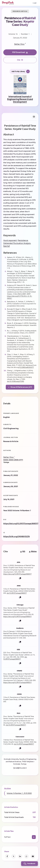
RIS (23, 551)
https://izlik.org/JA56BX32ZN (16, 536)
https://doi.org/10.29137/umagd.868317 (21, 524)
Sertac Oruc (19, 44)
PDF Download (20, 52)
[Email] (33, 856)
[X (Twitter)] (14, 856)
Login (35, 3)
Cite (20, 60)
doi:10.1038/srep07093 (16, 381)
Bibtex (33, 551)
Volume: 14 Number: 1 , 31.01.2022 (19, 793)
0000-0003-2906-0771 (13, 460)
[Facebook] (7, 856)
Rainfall (7, 246)
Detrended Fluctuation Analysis (17, 243)
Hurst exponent (10, 240)
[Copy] (20, 578)
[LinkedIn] (20, 856)
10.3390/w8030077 (27, 367)
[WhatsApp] (26, 856)
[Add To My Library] (20, 71)
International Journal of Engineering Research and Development (20, 99)
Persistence (23, 240)
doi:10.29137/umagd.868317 (17, 593)
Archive (8, 788)
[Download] (34, 837)
